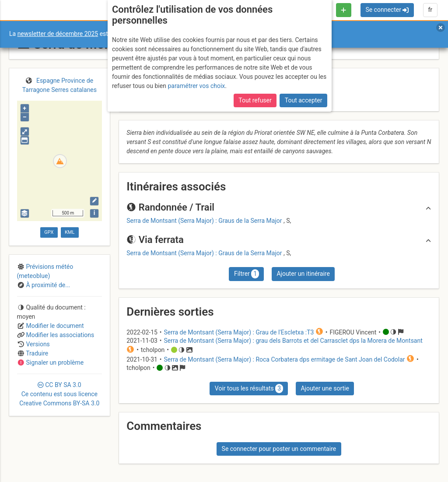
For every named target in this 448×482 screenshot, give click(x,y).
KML (70, 232)
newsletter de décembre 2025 (58, 34)
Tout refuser (255, 100)
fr (430, 10)
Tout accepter (304, 100)
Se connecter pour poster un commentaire (279, 449)
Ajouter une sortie (325, 388)
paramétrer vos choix (196, 86)
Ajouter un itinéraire (303, 274)
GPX (49, 232)
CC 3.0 (59, 394)
